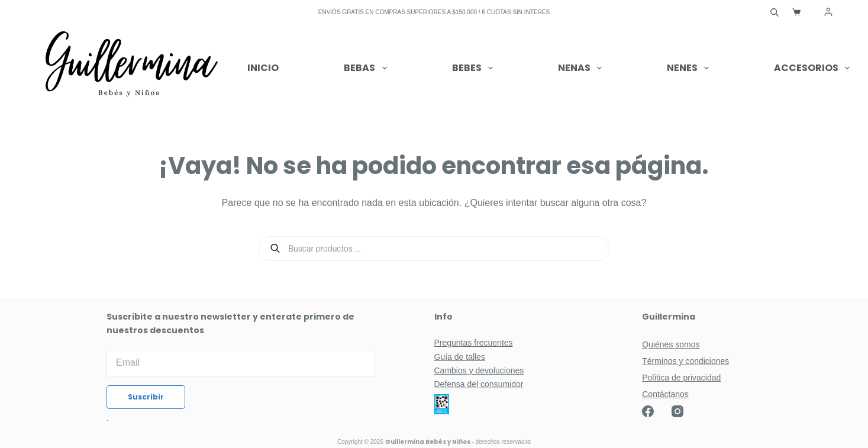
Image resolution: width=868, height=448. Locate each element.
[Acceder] (828, 12)
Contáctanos (665, 394)
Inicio (263, 68)
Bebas (367, 68)
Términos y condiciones (685, 361)
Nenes (690, 68)
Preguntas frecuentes (474, 343)
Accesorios (812, 68)
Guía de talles (460, 357)
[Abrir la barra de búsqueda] (775, 12)
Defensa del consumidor (479, 384)
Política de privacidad (681, 378)
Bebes (475, 68)
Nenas (582, 68)
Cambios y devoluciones (479, 370)
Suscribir (146, 397)
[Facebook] (648, 411)
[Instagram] (677, 411)
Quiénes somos (671, 344)
